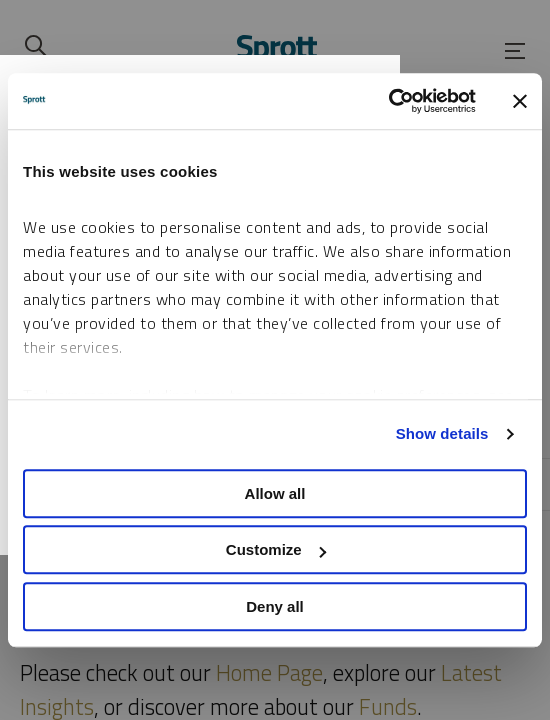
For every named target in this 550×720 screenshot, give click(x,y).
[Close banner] (520, 101)
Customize (276, 549)
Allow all (275, 493)
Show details (442, 433)
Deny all (275, 606)
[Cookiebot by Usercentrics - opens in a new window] (388, 101)
